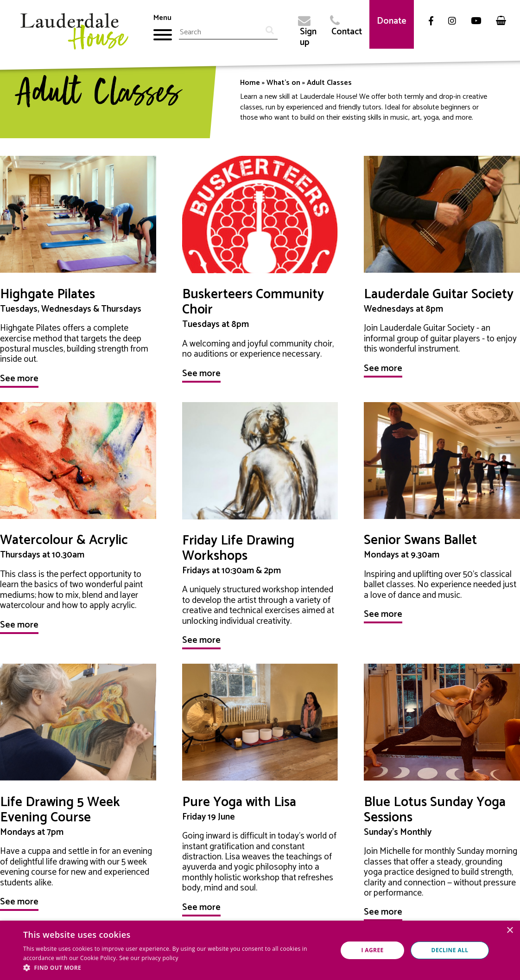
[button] (176, 968)
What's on (283, 83)
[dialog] (260, 950)
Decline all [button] (450, 950)
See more (19, 379)
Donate (392, 21)
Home (250, 83)
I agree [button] (372, 950)
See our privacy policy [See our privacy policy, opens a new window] (149, 958)
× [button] (510, 931)
